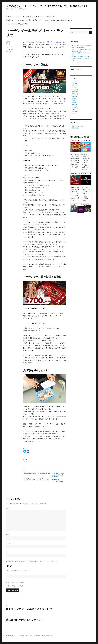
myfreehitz (9, 47)
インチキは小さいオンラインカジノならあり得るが (39, 16)
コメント (9, 508)
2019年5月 (75, 100)
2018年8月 (75, 106)
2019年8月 (75, 99)
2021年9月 (75, 86)
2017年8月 (75, 113)
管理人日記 (9, 52)
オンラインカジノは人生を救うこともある (59, 20)
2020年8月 (75, 91)
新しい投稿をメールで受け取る (16, 586)
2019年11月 (75, 97)
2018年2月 (75, 110)
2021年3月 (75, 88)
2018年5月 (75, 108)
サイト (8, 552)
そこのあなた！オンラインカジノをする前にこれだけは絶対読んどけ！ (47, 6)
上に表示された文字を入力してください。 (18, 571)
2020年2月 (75, 95)
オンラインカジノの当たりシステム (17, 24)
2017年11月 (75, 112)
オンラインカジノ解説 (78, 126)
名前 (8, 535)
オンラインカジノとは (13, 16)
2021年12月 (75, 84)
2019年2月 (75, 102)
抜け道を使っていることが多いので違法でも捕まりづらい (24, 20)
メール (9, 543)
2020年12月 (75, 89)
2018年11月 (75, 104)
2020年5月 (75, 93)
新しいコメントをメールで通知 (16, 582)
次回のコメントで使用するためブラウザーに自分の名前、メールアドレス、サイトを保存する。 (33, 561)
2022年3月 (75, 82)
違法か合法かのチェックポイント (81, 57)
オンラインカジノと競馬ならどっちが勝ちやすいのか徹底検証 (58, 475)
